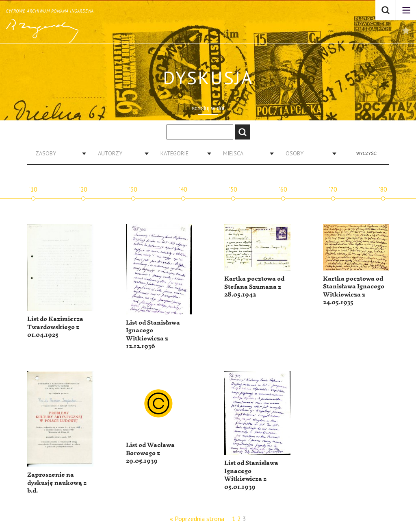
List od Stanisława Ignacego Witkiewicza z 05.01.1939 (251, 475)
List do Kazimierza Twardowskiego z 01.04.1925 (55, 327)
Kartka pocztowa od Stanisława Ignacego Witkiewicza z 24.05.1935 (354, 291)
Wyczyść (366, 154)
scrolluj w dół (208, 108)
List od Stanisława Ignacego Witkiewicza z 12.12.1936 (153, 335)
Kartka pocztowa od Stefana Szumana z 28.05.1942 (254, 287)
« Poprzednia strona (197, 519)
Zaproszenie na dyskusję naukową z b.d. (57, 483)
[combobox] (58, 153)
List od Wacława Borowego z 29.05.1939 (150, 453)
